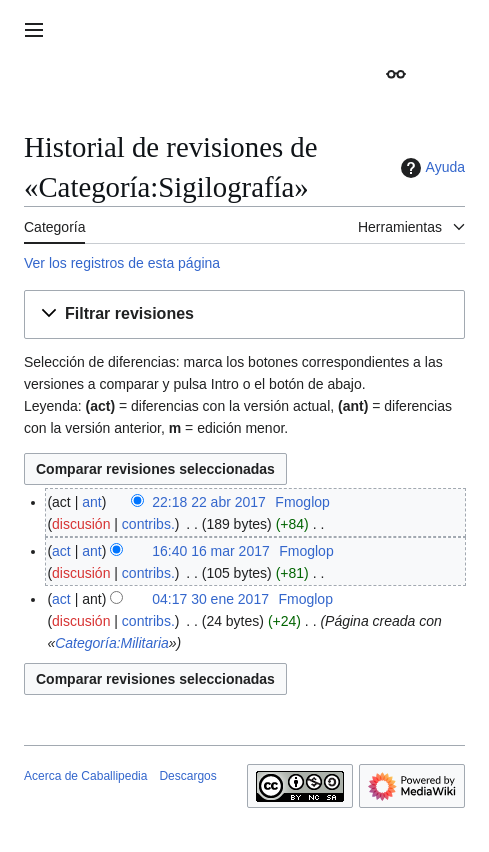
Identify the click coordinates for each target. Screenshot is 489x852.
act (61, 551)
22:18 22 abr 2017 (209, 502)
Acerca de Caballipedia (85, 776)
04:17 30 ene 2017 (210, 599)
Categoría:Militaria (112, 643)
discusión (81, 524)
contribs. (148, 524)
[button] (244, 314)
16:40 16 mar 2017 (211, 551)
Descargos (187, 776)
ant (91, 502)
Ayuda (430, 168)
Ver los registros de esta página (122, 263)
